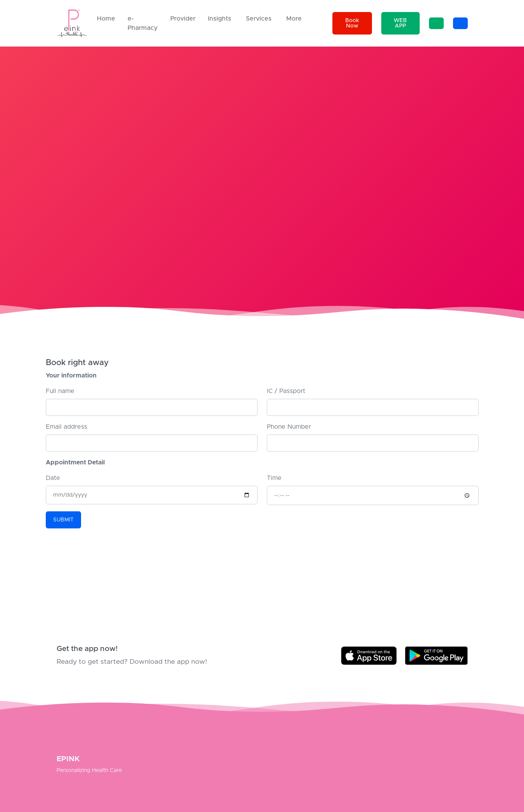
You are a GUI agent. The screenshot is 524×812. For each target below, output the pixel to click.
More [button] (294, 19)
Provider (183, 19)
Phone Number (289, 427)
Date (53, 478)
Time (274, 478)
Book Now (352, 23)
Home (106, 19)
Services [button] (259, 19)
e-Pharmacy (143, 23)
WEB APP (400, 23)
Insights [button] (220, 19)
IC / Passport (286, 391)
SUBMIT (63, 520)
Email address (67, 427)
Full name (60, 391)
